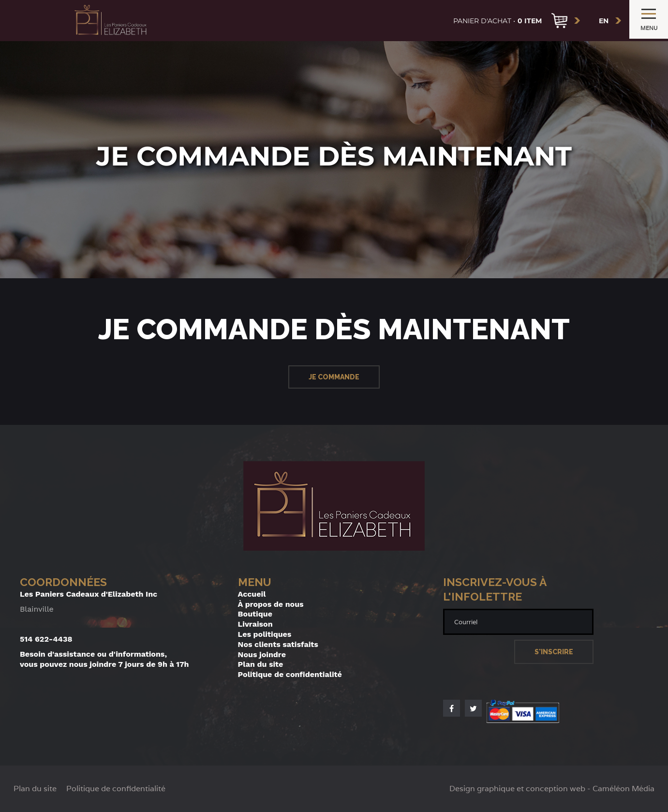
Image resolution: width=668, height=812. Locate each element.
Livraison (255, 624)
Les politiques (265, 634)
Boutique (255, 614)
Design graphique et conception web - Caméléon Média (552, 789)
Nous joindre (262, 654)
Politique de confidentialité (290, 674)
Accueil (252, 594)
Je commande (334, 377)
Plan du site (261, 664)
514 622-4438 (46, 639)
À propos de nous (271, 604)
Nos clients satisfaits (278, 644)
